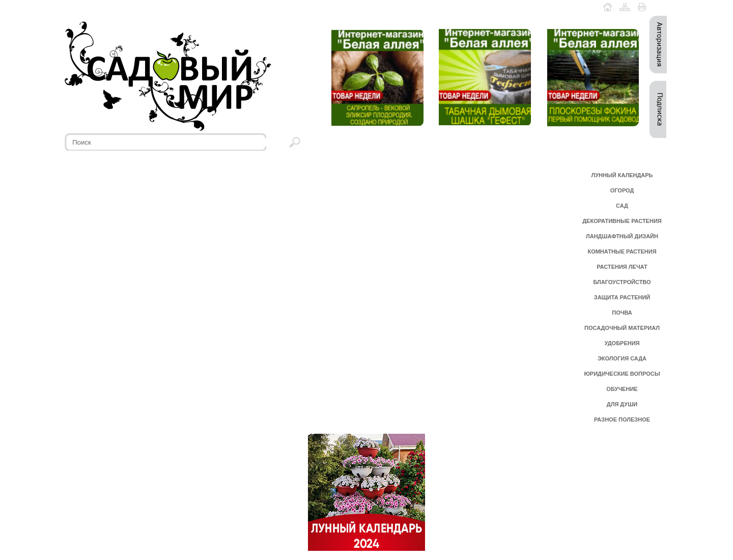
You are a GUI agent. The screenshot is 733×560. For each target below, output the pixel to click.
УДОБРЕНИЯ (622, 343)
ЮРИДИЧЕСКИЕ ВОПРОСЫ (622, 374)
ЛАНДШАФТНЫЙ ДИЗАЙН (622, 236)
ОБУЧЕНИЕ (622, 389)
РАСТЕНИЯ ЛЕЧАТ (622, 267)
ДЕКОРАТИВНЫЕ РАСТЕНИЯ (622, 221)
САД (622, 206)
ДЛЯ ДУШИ (622, 404)
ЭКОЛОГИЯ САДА (622, 358)
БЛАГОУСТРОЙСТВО (622, 282)
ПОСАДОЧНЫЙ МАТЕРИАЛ (622, 328)
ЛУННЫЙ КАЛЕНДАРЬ (622, 175)
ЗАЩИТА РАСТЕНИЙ (622, 297)
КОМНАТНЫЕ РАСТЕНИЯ (622, 251)
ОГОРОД (622, 190)
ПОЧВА (622, 313)
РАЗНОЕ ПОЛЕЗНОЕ (622, 419)
